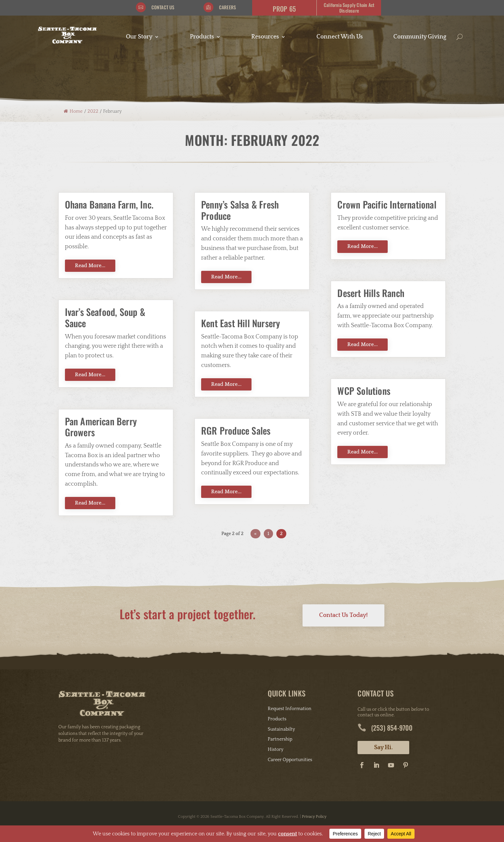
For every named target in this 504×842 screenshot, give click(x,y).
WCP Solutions (364, 391)
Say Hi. (383, 748)
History (276, 750)
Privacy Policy (314, 817)
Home (73, 111)
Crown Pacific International (387, 204)
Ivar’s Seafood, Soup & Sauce (105, 317)
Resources (265, 37)
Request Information (290, 709)
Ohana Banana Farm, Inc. (109, 204)
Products (202, 37)
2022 (93, 111)
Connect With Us (340, 37)
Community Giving (420, 37)
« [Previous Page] (255, 534)
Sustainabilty (281, 729)
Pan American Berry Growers (101, 427)
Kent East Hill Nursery (241, 323)
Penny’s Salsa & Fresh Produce (240, 210)
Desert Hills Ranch (371, 293)
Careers (227, 7)
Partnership (280, 739)
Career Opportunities (290, 760)
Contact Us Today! (343, 615)
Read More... (90, 266)
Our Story (139, 37)
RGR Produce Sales (236, 430)
